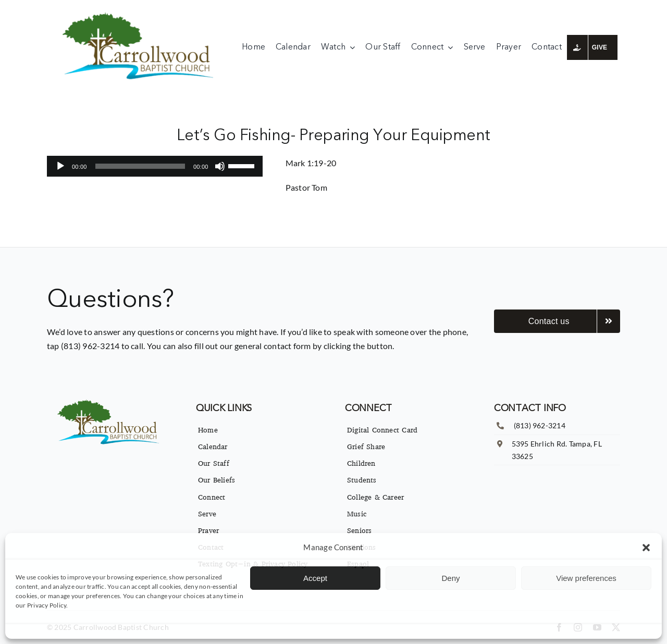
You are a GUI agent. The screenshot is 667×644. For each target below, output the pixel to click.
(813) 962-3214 (540, 425)
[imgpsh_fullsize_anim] (140, 14)
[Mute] (220, 166)
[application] (155, 166)
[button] (646, 548)
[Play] (60, 166)
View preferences (586, 578)
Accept (315, 578)
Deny (450, 578)
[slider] (140, 166)
